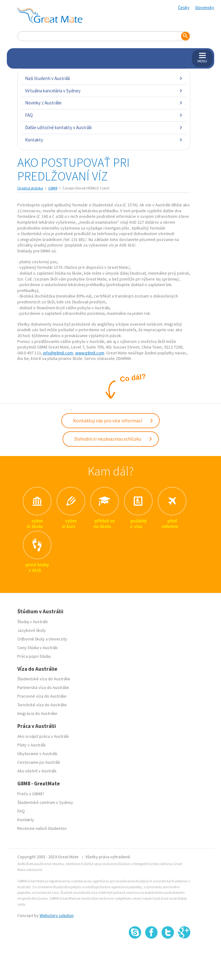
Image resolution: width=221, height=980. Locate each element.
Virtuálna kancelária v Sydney (104, 91)
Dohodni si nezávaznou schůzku (113, 439)
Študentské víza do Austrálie (44, 679)
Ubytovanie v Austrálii (37, 754)
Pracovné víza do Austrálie (42, 696)
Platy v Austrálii (31, 745)
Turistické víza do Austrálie (42, 705)
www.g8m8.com (90, 353)
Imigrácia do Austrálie (37, 713)
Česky (184, 7)
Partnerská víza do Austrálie (43, 687)
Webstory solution (57, 915)
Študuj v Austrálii (32, 622)
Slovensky (205, 7)
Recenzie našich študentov (42, 828)
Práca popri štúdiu (34, 656)
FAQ (104, 115)
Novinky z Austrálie (104, 103)
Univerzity (58, 639)
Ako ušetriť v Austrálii (37, 771)
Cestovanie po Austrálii (39, 762)
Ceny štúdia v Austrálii (37, 648)
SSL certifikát (168, 952)
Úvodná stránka (30, 188)
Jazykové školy (32, 630)
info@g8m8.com (58, 353)
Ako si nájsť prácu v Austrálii (43, 736)
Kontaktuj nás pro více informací (113, 420)
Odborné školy (31, 639)
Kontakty (104, 140)
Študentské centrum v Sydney (45, 802)
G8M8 (53, 188)
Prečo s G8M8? (31, 794)
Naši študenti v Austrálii (104, 78)
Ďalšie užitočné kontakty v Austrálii (104, 127)
